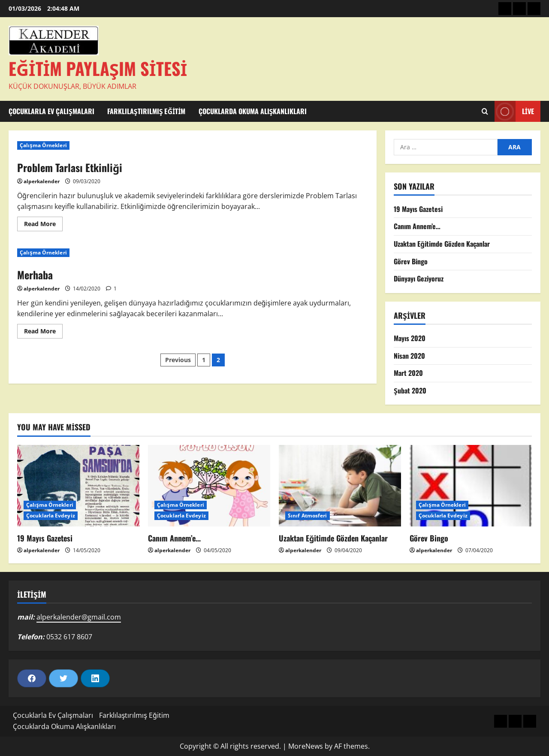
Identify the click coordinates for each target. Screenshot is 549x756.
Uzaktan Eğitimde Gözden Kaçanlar (442, 244)
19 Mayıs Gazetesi (418, 209)
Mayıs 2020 (410, 338)
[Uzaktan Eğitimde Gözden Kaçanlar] (340, 486)
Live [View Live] (514, 111)
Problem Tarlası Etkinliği (70, 167)
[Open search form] (485, 111)
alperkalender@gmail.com (79, 617)
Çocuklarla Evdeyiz (51, 516)
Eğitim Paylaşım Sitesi (98, 68)
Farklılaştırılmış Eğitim (146, 111)
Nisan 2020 (409, 356)
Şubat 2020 (410, 390)
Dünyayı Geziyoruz (419, 278)
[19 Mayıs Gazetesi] (78, 486)
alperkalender (42, 181)
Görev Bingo (411, 261)
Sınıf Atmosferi (308, 516)
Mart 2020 (408, 373)
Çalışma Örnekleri (43, 145)
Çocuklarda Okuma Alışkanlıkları (253, 111)
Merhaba (35, 275)
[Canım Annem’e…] (209, 486)
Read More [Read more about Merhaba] (43, 333)
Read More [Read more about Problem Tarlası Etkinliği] (43, 225)
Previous (178, 360)
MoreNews (306, 746)
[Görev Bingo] (471, 486)
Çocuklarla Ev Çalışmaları (51, 111)
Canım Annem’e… (417, 226)
